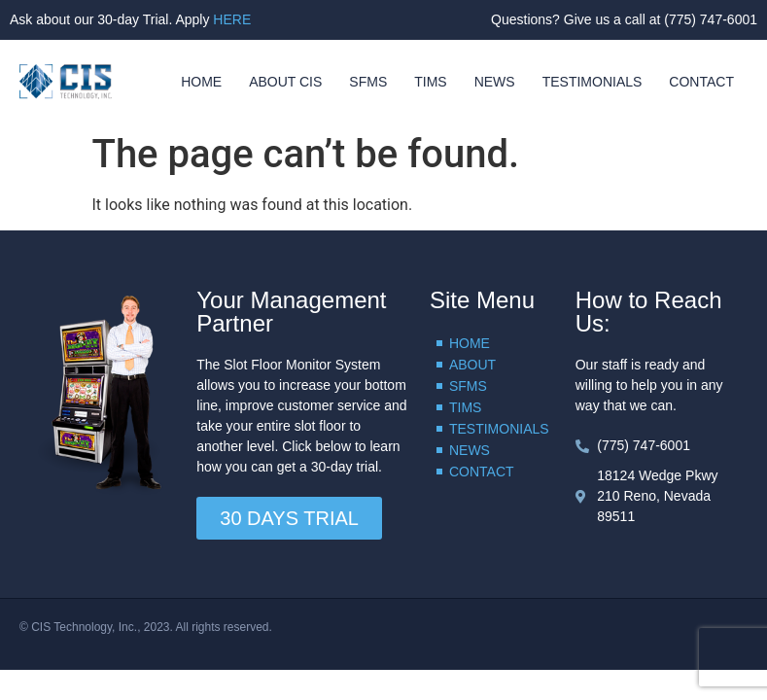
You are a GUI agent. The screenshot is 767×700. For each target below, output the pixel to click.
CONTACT (701, 82)
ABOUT (472, 365)
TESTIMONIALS (593, 82)
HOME (201, 82)
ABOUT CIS (285, 82)
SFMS (368, 82)
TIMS (430, 82)
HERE (232, 19)
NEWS (495, 82)
